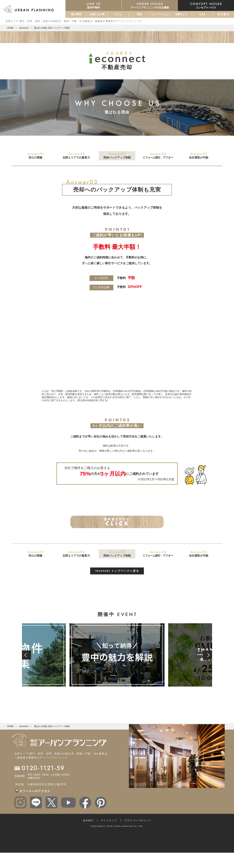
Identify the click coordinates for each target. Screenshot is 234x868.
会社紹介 (88, 832)
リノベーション (160, 14)
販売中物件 (94, 5)
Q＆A (202, 14)
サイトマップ (109, 832)
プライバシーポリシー (138, 832)
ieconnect (24, 28)
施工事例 (76, 14)
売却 (139, 14)
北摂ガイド (181, 14)
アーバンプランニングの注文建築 (150, 5)
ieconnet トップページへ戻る (117, 582)
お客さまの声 (97, 14)
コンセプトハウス (206, 5)
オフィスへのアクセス (35, 803)
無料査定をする (117, 528)
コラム (118, 14)
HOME (10, 28)
